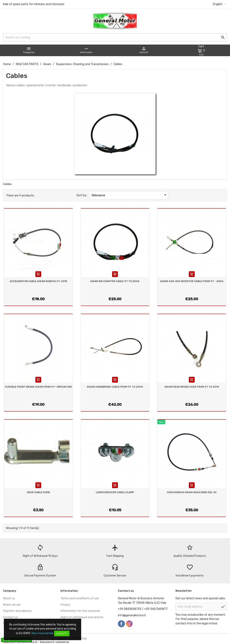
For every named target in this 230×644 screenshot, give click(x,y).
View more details (42, 633)
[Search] (115, 37)
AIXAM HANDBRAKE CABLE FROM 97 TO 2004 (115, 387)
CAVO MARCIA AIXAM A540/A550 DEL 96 (192, 492)
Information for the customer (80, 611)
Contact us (10, 617)
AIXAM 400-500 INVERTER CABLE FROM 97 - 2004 (192, 281)
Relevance (129, 195)
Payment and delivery (17, 611)
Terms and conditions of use (80, 598)
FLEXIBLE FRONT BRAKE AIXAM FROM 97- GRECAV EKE (38, 387)
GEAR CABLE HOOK (38, 492)
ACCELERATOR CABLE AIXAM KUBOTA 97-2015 (38, 281)
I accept (62, 633)
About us (9, 598)
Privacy (65, 605)
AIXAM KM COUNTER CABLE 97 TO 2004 (115, 281)
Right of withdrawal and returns (82, 617)
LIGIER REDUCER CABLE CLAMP (115, 492)
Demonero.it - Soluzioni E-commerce (45, 642)
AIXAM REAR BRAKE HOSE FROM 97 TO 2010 (192, 387)
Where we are (12, 605)
